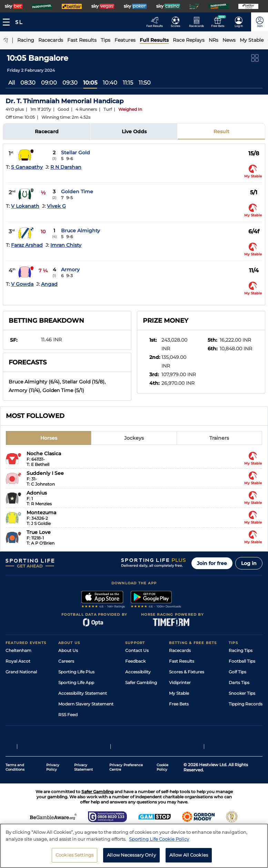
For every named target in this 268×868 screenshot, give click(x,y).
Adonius (37, 493)
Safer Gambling (141, 682)
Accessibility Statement (83, 693)
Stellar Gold (76, 153)
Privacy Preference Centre (126, 767)
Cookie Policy (162, 767)
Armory (70, 270)
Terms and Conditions (15, 767)
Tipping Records (246, 704)
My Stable (179, 693)
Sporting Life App (76, 682)
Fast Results (182, 661)
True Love (39, 532)
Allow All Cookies (189, 856)
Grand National (21, 672)
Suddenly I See (45, 473)
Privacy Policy (53, 767)
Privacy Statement (83, 767)
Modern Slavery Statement (86, 704)
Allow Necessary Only (131, 856)
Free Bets (179, 704)
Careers (66, 661)
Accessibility (138, 672)
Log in (249, 563)
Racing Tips (241, 650)
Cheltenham (18, 650)
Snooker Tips (242, 693)
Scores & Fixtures (187, 672)
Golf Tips (237, 672)
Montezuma (41, 513)
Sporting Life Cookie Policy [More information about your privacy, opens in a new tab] (159, 840)
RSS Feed (68, 715)
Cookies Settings (75, 856)
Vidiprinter (180, 682)
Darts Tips (239, 682)
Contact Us (137, 650)
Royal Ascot (18, 661)
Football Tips (242, 661)
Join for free (212, 563)
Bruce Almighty (81, 231)
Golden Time (77, 192)
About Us (68, 650)
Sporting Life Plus (76, 672)
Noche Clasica (44, 453)
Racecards (180, 650)
